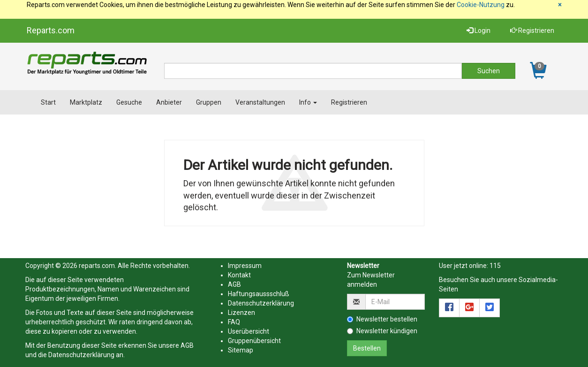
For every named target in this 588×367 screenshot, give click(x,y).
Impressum (245, 266)
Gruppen (209, 102)
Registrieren (532, 31)
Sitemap (241, 350)
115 (495, 266)
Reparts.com (51, 30)
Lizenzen (241, 313)
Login (479, 31)
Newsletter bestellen (382, 319)
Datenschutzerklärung (81, 355)
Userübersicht (249, 331)
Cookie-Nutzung (481, 5)
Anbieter (169, 102)
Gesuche (129, 102)
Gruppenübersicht (254, 341)
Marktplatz (86, 102)
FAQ (234, 322)
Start (48, 102)
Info (308, 102)
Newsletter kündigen (382, 331)
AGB (187, 345)
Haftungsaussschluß (259, 294)
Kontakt (239, 275)
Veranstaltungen (260, 102)
